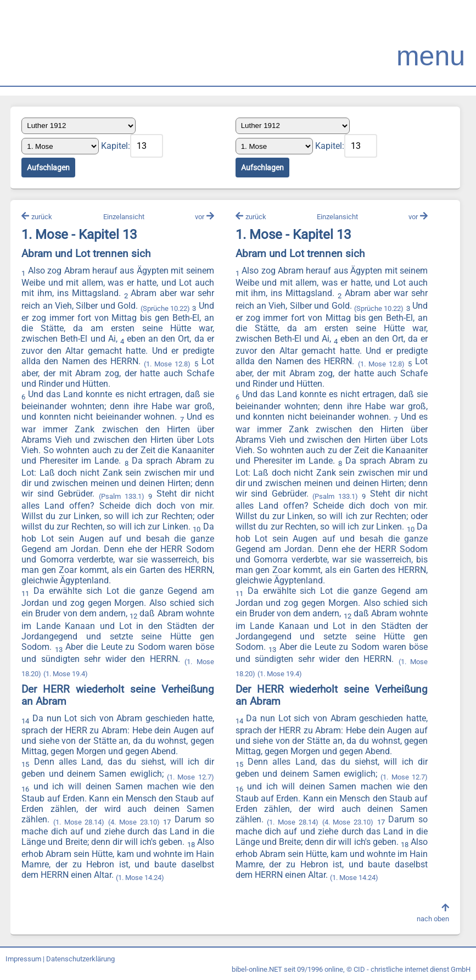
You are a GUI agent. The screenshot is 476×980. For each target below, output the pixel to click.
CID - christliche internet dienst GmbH (412, 970)
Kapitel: (116, 146)
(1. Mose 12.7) (190, 777)
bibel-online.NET (257, 970)
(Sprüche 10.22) (165, 309)
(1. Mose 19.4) (66, 674)
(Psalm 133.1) (121, 497)
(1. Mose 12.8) (167, 364)
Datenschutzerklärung (80, 959)
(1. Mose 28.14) (79, 823)
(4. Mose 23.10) (134, 823)
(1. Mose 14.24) (176, 878)
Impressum (23, 959)
